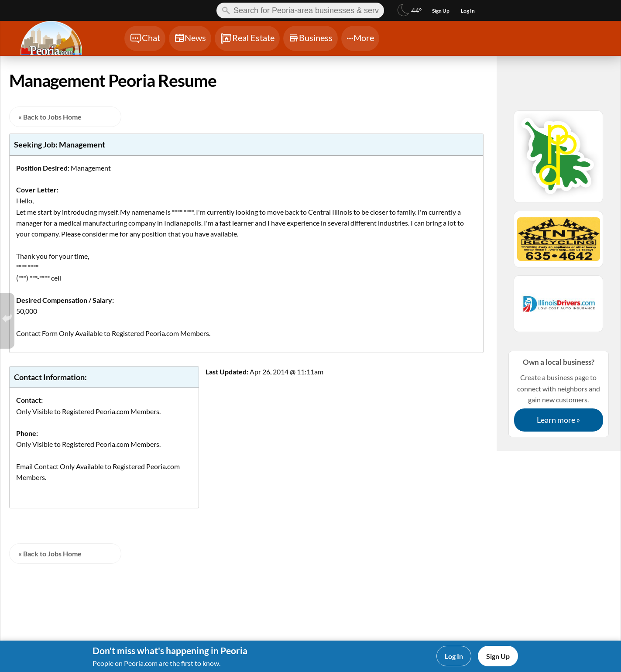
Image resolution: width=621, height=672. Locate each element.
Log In (454, 656)
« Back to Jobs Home (50, 117)
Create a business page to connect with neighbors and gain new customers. (559, 394)
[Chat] (145, 38)
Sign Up (498, 656)
